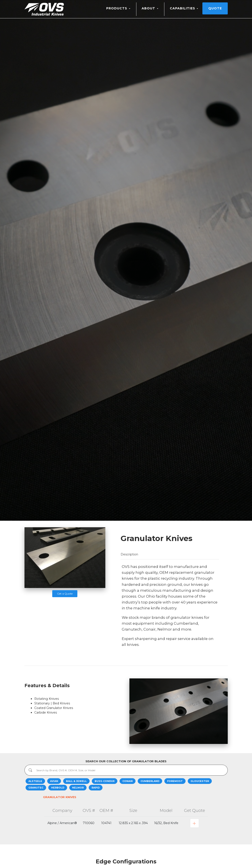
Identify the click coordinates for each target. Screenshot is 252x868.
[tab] (170, 554)
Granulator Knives (60, 797)
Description (129, 554)
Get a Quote (65, 594)
